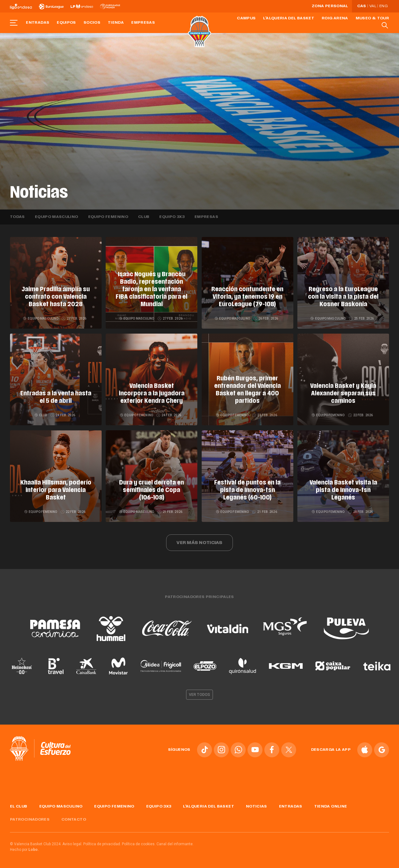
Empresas (143, 23)
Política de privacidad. (102, 844)
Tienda (116, 23)
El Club (19, 807)
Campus (246, 18)
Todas (17, 217)
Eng (383, 6)
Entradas (38, 23)
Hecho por (24, 850)
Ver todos (199, 695)
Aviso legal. (72, 844)
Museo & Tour (372, 18)
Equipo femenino (108, 217)
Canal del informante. (175, 844)
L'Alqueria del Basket (289, 18)
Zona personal (330, 6)
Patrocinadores (30, 820)
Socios (92, 23)
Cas (362, 6)
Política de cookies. (139, 844)
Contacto (74, 820)
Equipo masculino (57, 217)
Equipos (66, 23)
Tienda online (331, 807)
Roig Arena (335, 18)
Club (144, 217)
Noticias (257, 807)
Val (373, 6)
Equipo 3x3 (172, 217)
